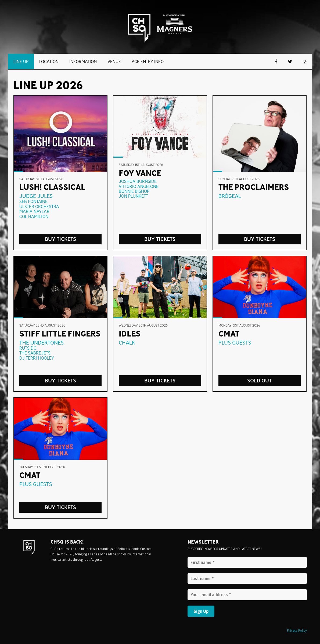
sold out (259, 380)
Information (83, 61)
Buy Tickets (60, 239)
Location (49, 61)
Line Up (21, 61)
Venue (114, 61)
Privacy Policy (297, 630)
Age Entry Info (148, 61)
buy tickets (260, 239)
